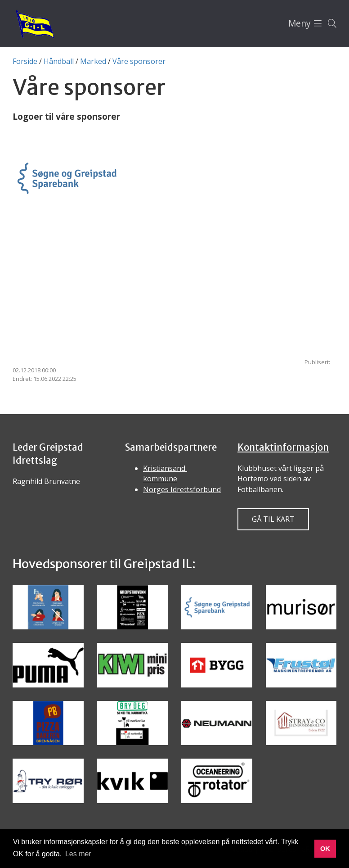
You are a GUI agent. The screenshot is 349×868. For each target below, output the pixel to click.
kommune (160, 479)
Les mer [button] (78, 854)
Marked (93, 61)
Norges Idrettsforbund (182, 489)
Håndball (59, 61)
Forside (25, 61)
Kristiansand (165, 468)
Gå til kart (273, 519)
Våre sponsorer (139, 61)
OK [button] (325, 849)
